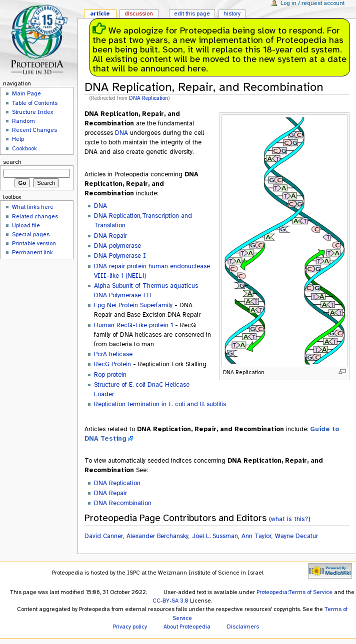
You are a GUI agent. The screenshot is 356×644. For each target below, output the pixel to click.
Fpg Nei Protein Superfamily (133, 305)
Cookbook (24, 148)
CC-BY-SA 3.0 (170, 601)
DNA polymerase (117, 246)
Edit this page (192, 13)
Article (100, 13)
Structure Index (32, 112)
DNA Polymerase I (120, 256)
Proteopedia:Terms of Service (294, 592)
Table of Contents (35, 103)
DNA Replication (148, 98)
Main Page (26, 93)
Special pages (31, 234)
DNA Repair (110, 236)
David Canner (104, 536)
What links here (33, 207)
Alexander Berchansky (157, 536)
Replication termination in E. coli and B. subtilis (160, 404)
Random (23, 121)
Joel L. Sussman (215, 536)
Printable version (34, 243)
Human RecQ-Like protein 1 (133, 325)
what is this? (289, 519)
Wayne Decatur (296, 536)
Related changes (35, 216)
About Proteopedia (187, 627)
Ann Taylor (256, 536)
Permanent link (32, 252)
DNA (121, 133)
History (232, 13)
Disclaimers (243, 627)
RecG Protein (112, 364)
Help (18, 139)
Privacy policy (130, 627)
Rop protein (110, 375)
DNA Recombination (123, 503)
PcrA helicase (113, 354)
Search (12, 162)
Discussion (139, 13)
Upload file (26, 225)
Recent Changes (34, 130)
